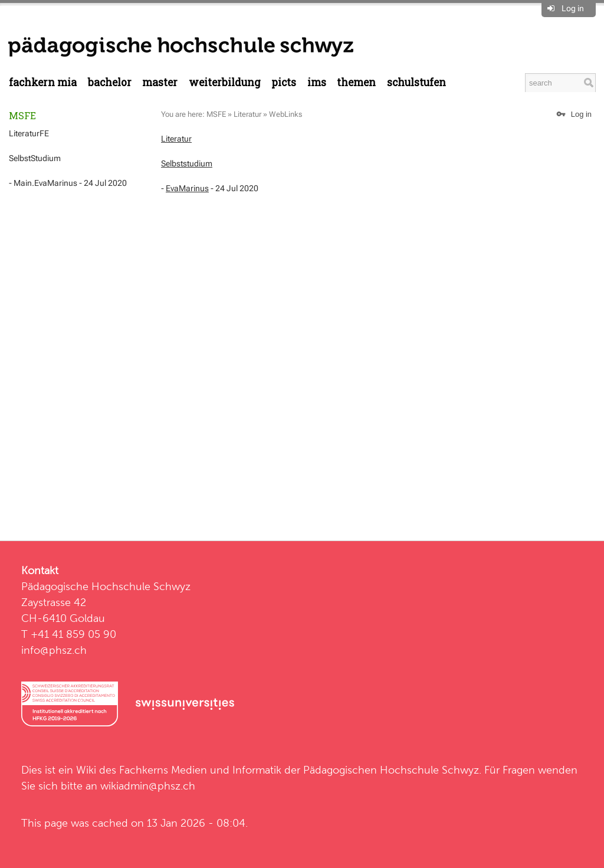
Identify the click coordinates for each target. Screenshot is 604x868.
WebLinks (285, 114)
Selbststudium (187, 163)
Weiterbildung (225, 82)
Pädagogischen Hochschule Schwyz (391, 770)
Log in (573, 8)
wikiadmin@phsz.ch (148, 786)
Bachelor (110, 82)
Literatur (247, 114)
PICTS (284, 82)
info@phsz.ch (54, 650)
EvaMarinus (187, 188)
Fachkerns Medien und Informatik (200, 770)
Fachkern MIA (43, 82)
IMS (317, 82)
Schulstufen (416, 82)
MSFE (22, 115)
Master (160, 82)
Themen (356, 82)
